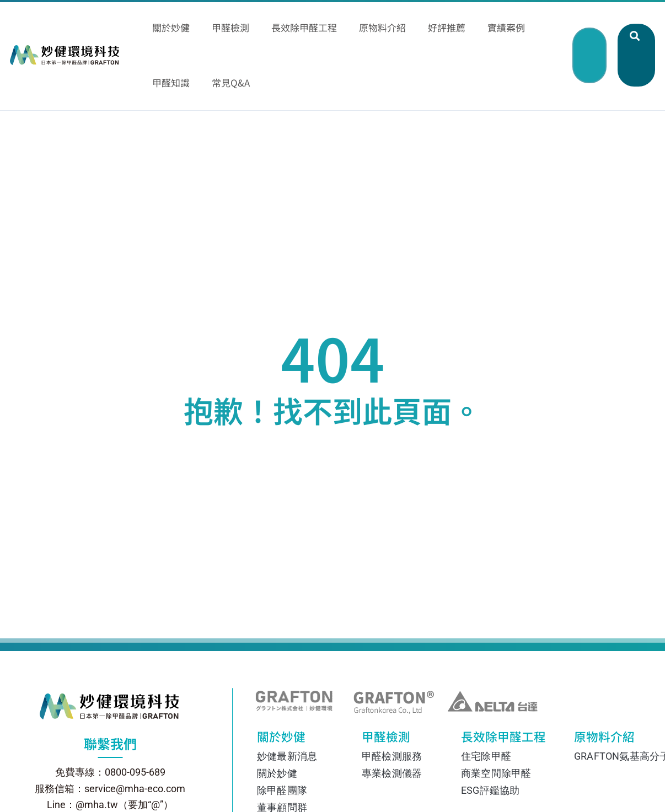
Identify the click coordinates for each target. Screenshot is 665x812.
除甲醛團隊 (282, 743)
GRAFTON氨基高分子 (617, 709)
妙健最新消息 (287, 709)
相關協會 (277, 795)
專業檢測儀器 (392, 726)
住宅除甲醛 (486, 709)
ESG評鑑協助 (490, 743)
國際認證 (277, 778)
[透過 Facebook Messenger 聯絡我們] (637, 386)
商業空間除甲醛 (496, 726)
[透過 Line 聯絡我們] (637, 347)
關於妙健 (290, 692)
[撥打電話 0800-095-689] (637, 466)
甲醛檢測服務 (392, 709)
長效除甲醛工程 (497, 692)
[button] (587, 15)
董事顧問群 (282, 760)
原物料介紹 (602, 692)
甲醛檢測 (392, 692)
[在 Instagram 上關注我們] (637, 426)
